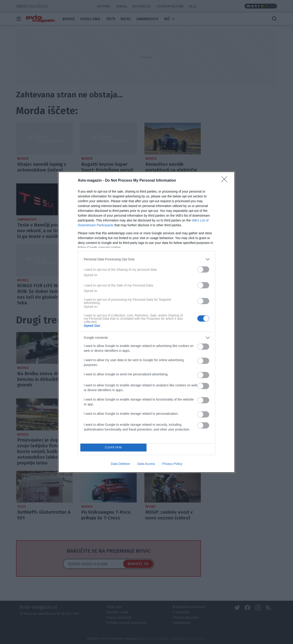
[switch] (203, 269)
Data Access (146, 464)
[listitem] (146, 259)
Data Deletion (121, 464)
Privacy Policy (172, 464)
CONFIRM (113, 447)
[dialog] (146, 322)
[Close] (226, 181)
